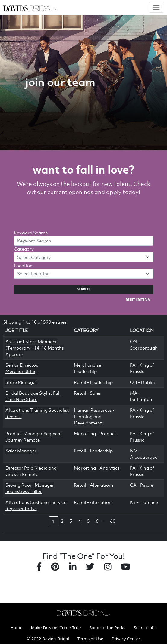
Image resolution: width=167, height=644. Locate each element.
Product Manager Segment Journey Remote (34, 437)
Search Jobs (145, 628)
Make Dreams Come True (56, 628)
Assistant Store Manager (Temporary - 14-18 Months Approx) (35, 348)
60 (113, 521)
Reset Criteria (138, 300)
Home (17, 628)
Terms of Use (90, 639)
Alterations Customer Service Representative (36, 505)
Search (84, 289)
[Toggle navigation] (156, 7)
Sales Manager (21, 451)
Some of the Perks (107, 628)
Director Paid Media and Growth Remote (31, 471)
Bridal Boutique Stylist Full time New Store (33, 396)
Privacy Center (126, 639)
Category (24, 249)
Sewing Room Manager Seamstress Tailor (30, 488)
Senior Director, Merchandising (22, 368)
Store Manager (21, 382)
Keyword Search (31, 233)
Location (23, 265)
